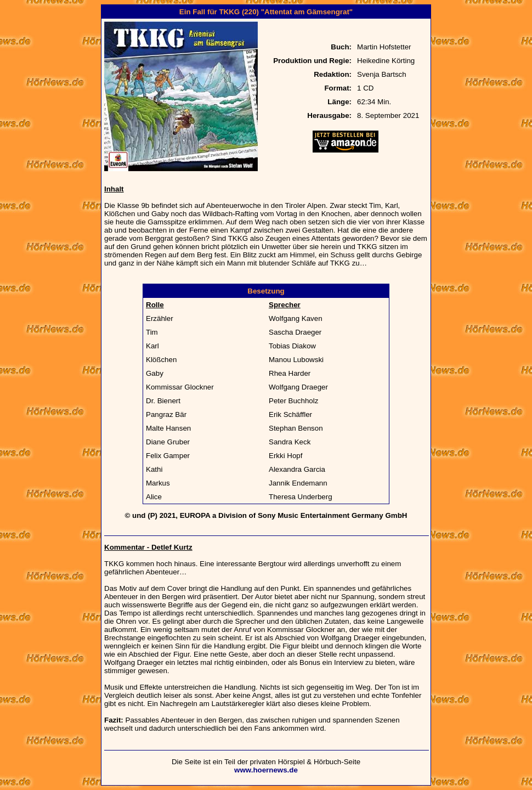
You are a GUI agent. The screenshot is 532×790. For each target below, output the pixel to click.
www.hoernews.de (266, 770)
